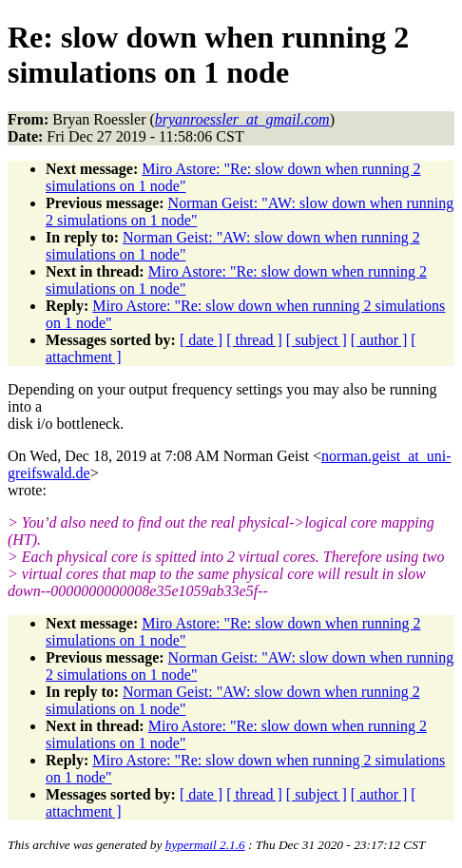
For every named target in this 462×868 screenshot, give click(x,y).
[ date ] (201, 340)
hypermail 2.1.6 (205, 845)
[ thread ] (254, 340)
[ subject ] (317, 340)
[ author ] (379, 340)
